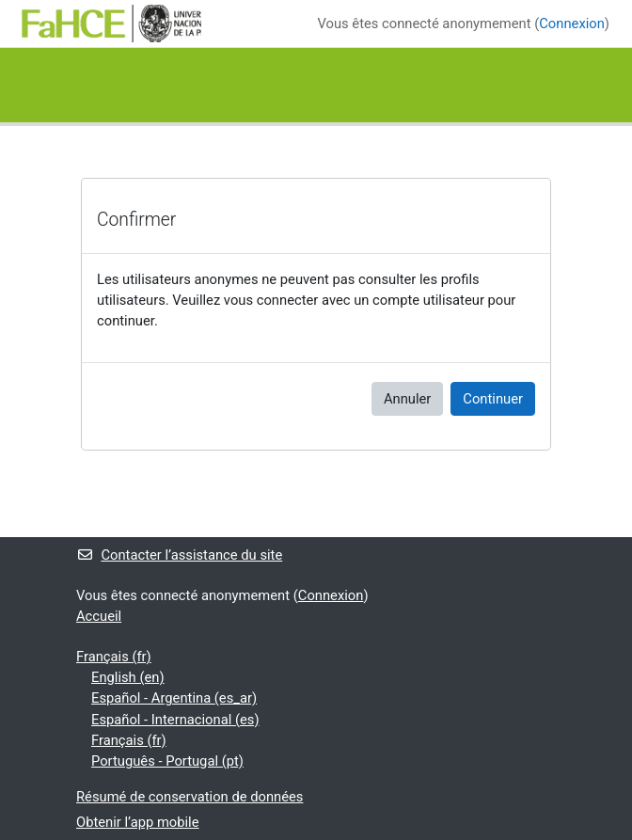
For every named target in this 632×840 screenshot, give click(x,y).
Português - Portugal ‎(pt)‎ (167, 761)
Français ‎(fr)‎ (114, 657)
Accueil (99, 616)
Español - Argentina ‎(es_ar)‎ (174, 698)
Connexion (572, 24)
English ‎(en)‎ (128, 677)
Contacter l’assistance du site (179, 555)
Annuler (407, 399)
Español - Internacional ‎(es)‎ (175, 720)
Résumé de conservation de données (190, 797)
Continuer (493, 399)
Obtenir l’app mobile (138, 822)
